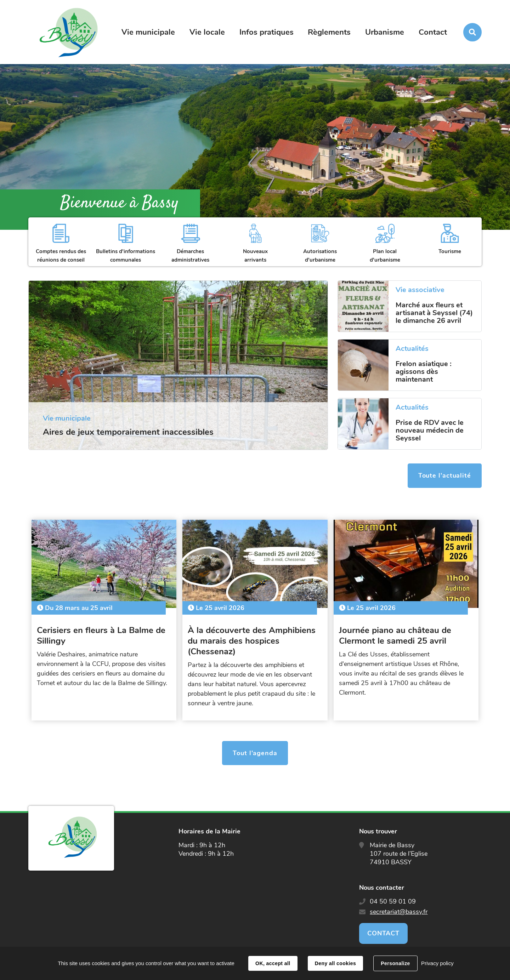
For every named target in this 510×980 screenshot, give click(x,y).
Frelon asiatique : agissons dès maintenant (424, 372)
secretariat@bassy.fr (399, 912)
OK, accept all (273, 963)
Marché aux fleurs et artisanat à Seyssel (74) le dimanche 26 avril (434, 313)
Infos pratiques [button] (267, 32)
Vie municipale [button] (148, 32)
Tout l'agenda (255, 753)
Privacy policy (437, 963)
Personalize (395, 963)
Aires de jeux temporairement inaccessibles (128, 432)
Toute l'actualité (445, 475)
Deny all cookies (335, 963)
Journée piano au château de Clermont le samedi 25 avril (395, 636)
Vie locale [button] (207, 32)
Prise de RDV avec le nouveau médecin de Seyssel (430, 431)
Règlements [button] (329, 32)
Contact (433, 32)
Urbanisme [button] (385, 32)
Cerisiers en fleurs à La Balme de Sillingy (101, 636)
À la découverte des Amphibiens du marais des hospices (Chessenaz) (252, 641)
